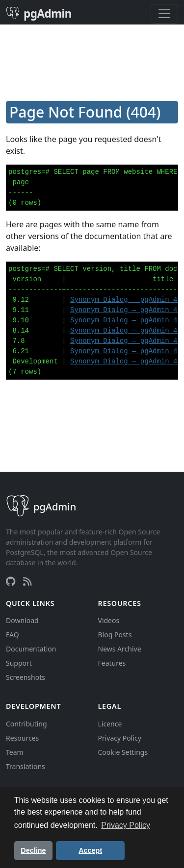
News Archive (120, 649)
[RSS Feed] (27, 581)
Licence (110, 724)
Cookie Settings (123, 752)
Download (22, 620)
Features (112, 663)
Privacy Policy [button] (126, 825)
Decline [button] (33, 850)
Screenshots (26, 677)
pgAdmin (39, 13)
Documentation (31, 649)
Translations (26, 766)
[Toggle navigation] (164, 14)
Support (19, 663)
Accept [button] (90, 850)
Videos (109, 620)
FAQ (13, 635)
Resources (22, 738)
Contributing (26, 724)
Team (15, 752)
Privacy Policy (120, 738)
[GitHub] (11, 581)
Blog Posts (115, 635)
